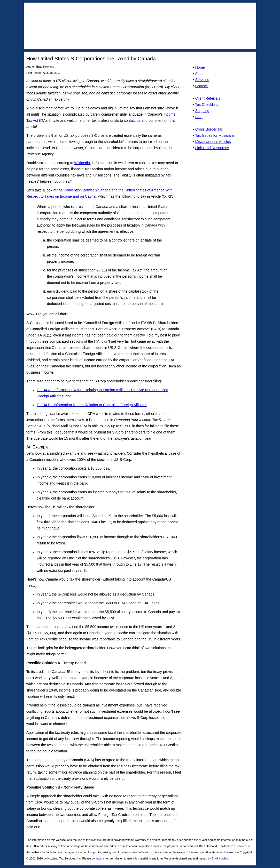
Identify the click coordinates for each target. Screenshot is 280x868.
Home (200, 67)
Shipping (202, 111)
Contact (201, 86)
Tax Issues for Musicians (215, 135)
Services (202, 80)
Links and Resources (212, 148)
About (200, 74)
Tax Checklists (207, 105)
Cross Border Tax (209, 129)
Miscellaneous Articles (213, 142)
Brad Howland (221, 858)
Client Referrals (208, 98)
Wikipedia (82, 163)
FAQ (199, 117)
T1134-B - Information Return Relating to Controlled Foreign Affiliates (92, 405)
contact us (132, 120)
